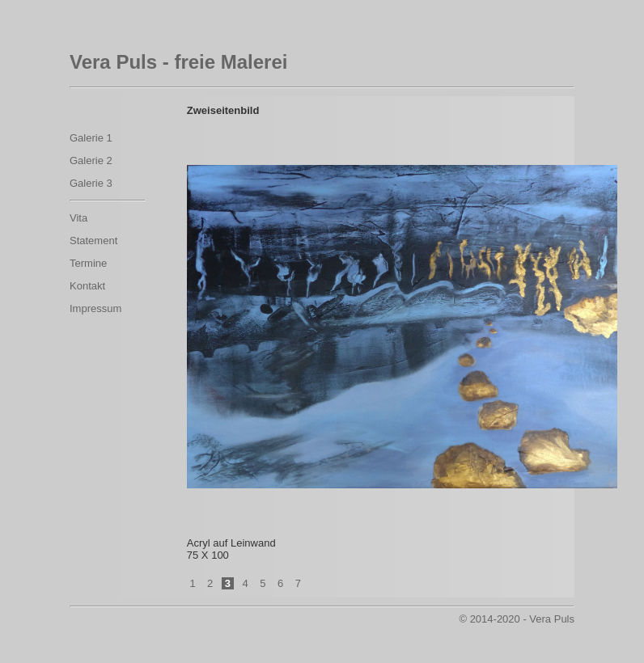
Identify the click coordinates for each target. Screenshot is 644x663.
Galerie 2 (91, 160)
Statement (93, 241)
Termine (88, 263)
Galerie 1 (91, 138)
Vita (78, 218)
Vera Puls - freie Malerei (178, 62)
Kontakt (87, 286)
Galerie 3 (91, 183)
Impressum (95, 308)
